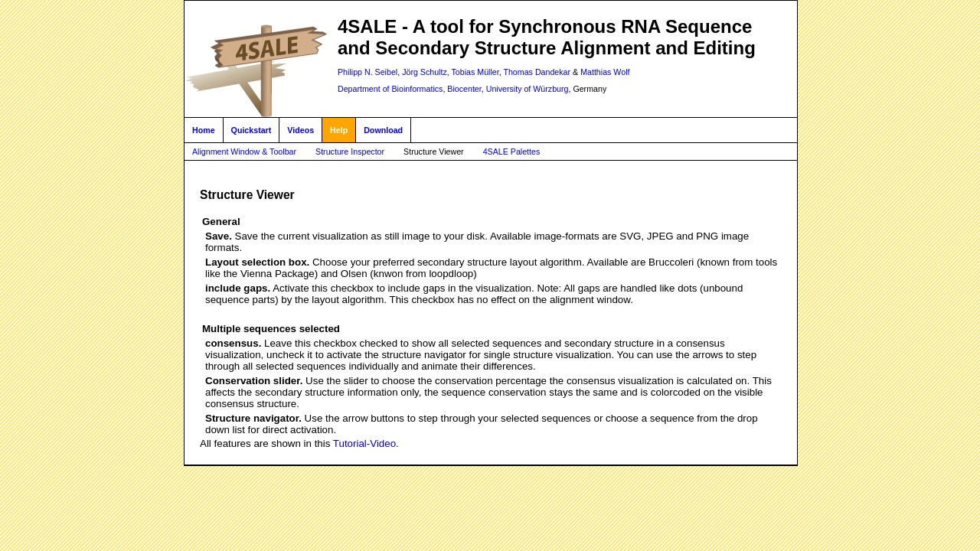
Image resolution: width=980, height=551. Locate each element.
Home (204, 130)
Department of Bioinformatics (390, 89)
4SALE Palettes (512, 152)
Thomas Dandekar (537, 72)
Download (383, 130)
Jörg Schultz (425, 72)
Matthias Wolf (605, 72)
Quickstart (252, 130)
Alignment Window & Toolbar (244, 152)
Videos (301, 130)
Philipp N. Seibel (367, 72)
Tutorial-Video (364, 443)
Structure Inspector (350, 152)
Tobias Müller (475, 72)
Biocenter (464, 89)
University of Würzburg (528, 89)
